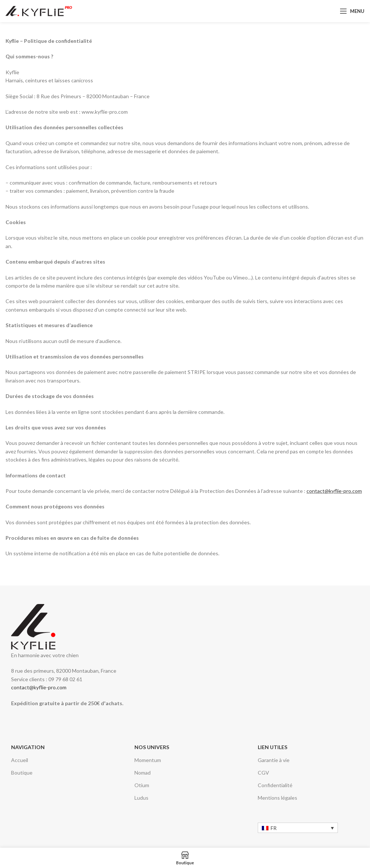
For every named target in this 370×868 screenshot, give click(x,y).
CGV (263, 773)
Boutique (22, 773)
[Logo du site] (39, 11)
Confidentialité (275, 785)
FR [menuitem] (274, 828)
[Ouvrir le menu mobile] (352, 11)
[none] (298, 828)
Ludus (141, 798)
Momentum (148, 760)
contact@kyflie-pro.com (334, 491)
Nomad (143, 773)
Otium (142, 785)
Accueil (20, 760)
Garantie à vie (274, 760)
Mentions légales (277, 798)
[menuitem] (298, 828)
